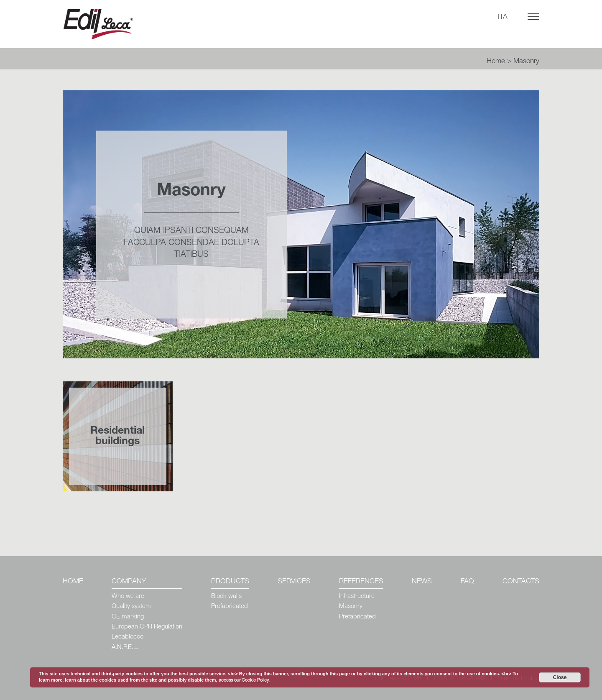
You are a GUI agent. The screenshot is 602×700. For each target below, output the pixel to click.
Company (129, 582)
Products (230, 582)
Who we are (128, 597)
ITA (503, 17)
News (422, 582)
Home (496, 62)
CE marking (128, 617)
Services (294, 582)
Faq (467, 582)
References (361, 582)
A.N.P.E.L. (125, 648)
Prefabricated (230, 607)
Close (560, 677)
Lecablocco (128, 637)
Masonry (351, 607)
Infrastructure (357, 597)
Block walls (226, 597)
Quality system (131, 607)
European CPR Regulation (147, 627)
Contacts (521, 582)
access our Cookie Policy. (244, 681)
